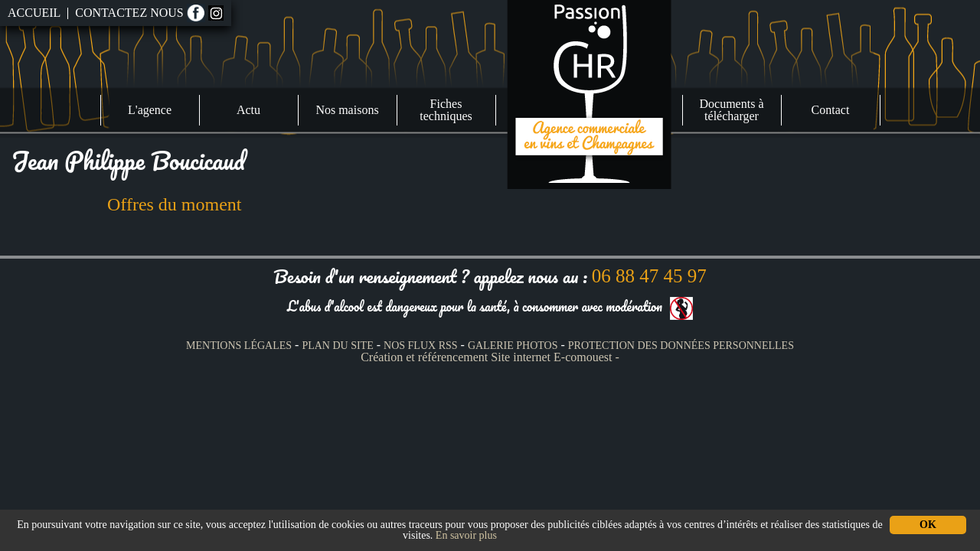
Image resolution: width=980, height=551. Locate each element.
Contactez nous (129, 13)
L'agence (150, 110)
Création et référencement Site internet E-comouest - (490, 357)
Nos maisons (347, 110)
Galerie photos (513, 346)
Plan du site (337, 346)
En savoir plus (466, 535)
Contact (831, 110)
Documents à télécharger (732, 110)
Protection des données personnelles (681, 346)
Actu (248, 110)
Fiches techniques (446, 110)
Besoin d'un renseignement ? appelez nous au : (490, 276)
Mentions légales (239, 346)
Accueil (34, 13)
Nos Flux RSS (420, 346)
